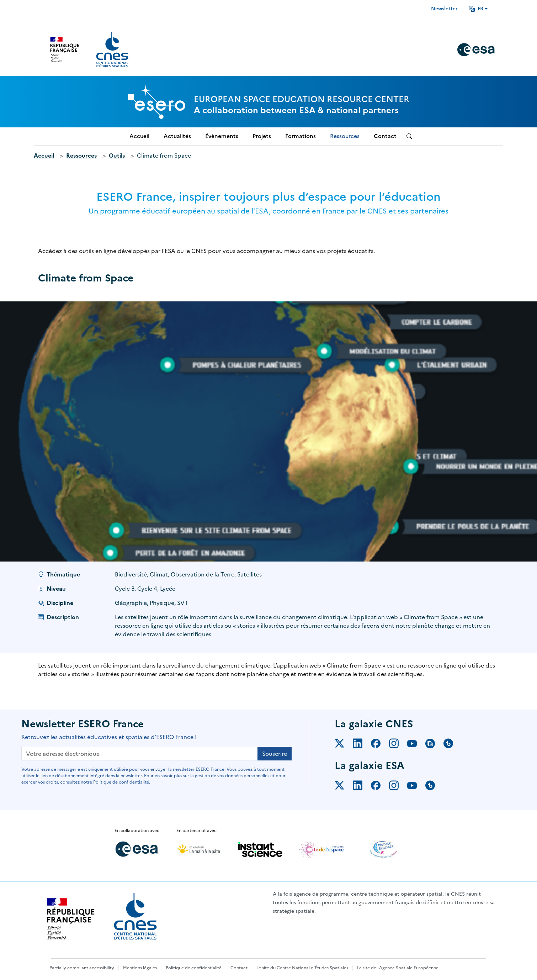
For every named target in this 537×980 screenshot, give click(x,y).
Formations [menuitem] (301, 136)
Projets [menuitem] (262, 136)
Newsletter (444, 9)
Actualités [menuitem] (177, 136)
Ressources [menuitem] (345, 136)
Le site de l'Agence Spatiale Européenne (398, 968)
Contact (239, 968)
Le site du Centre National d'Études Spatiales (302, 968)
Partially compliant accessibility (82, 968)
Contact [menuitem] (385, 136)
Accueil (44, 156)
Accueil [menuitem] (139, 136)
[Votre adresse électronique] (140, 754)
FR (476, 9)
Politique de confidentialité (194, 968)
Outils (117, 156)
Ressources (81, 156)
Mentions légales (140, 968)
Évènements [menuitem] (222, 136)
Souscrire (275, 754)
